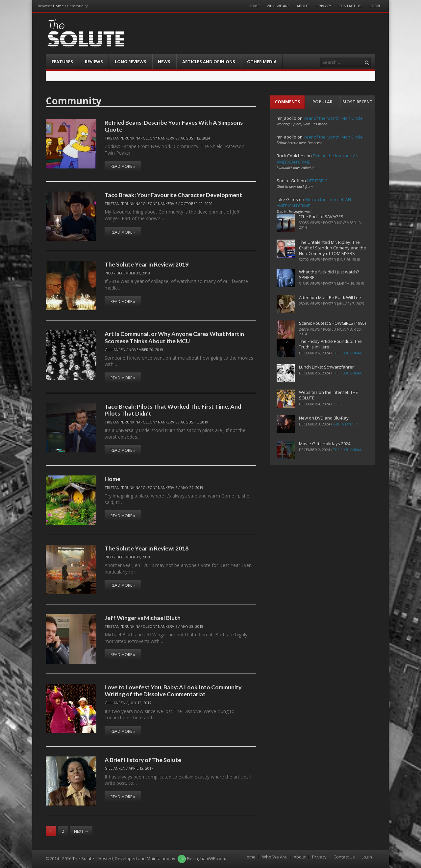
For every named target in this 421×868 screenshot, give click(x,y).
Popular (322, 102)
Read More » (123, 166)
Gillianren (115, 350)
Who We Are (278, 6)
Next (81, 831)
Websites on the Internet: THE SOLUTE (328, 395)
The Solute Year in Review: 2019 (147, 264)
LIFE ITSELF (317, 181)
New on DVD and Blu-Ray (324, 418)
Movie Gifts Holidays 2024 (325, 444)
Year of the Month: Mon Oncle (333, 118)
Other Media (262, 62)
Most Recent (358, 102)
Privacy (324, 6)
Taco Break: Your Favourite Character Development (173, 195)
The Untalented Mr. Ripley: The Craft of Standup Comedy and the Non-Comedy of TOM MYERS (333, 248)
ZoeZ (338, 404)
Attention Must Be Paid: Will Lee (330, 297)
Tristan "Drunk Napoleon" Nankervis (141, 138)
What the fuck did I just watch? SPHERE (329, 275)
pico (109, 273)
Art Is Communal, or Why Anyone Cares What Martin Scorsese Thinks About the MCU (174, 337)
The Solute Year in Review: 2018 (147, 548)
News (164, 62)
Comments (288, 102)
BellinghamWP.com (206, 858)
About (303, 6)
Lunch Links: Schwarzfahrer (326, 367)
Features (62, 62)
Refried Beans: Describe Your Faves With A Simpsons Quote (174, 126)
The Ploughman (348, 353)
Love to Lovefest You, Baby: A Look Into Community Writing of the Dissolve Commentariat (173, 690)
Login (374, 6)
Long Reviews (131, 62)
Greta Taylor (345, 424)
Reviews (94, 62)
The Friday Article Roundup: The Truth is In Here (330, 344)
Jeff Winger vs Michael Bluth (143, 618)
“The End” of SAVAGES (321, 217)
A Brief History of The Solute (143, 760)
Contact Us (350, 6)
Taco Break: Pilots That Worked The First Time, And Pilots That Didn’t (173, 410)
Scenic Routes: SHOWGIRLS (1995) (332, 323)
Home (58, 6)
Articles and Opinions (209, 62)
